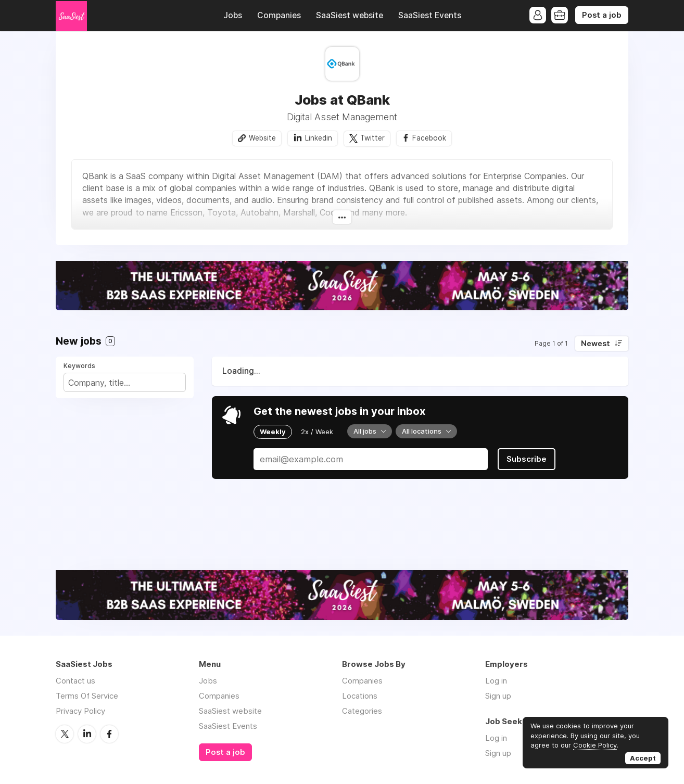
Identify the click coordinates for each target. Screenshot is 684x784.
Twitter (372, 138)
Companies (279, 15)
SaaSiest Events (430, 15)
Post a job (602, 15)
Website (262, 138)
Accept (643, 758)
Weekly (273, 432)
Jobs (233, 15)
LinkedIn (87, 734)
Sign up (498, 696)
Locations (360, 696)
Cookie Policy (595, 745)
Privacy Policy (80, 711)
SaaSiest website (350, 15)
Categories (362, 711)
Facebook (429, 138)
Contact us (75, 681)
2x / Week (317, 432)
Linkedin (319, 138)
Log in (496, 681)
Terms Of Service (87, 696)
